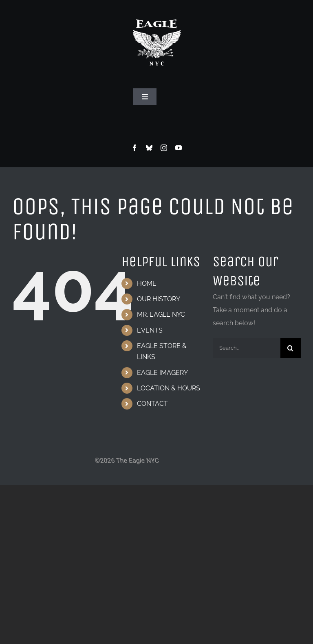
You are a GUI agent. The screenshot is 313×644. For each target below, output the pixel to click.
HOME (147, 284)
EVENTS (150, 330)
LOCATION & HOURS (169, 388)
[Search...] (247, 348)
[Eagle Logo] (156, 11)
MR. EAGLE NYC (161, 314)
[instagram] (164, 148)
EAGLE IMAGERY (162, 373)
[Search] (291, 348)
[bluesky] (149, 148)
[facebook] (134, 148)
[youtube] (179, 148)
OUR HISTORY (159, 299)
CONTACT (152, 404)
